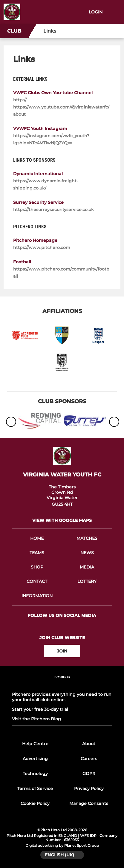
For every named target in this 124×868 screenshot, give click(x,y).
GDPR (89, 774)
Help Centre (35, 744)
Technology (35, 774)
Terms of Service (35, 788)
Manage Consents (89, 803)
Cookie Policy (35, 803)
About (89, 744)
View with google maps (62, 520)
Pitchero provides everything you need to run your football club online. (62, 697)
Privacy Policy (89, 788)
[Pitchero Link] (62, 685)
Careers (89, 759)
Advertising (35, 759)
